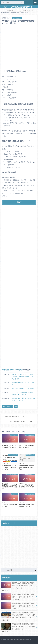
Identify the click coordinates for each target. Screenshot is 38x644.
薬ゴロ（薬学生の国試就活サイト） (19, 7)
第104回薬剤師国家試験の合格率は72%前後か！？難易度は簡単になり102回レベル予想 (18, 616)
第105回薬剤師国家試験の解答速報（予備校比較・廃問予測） (18, 606)
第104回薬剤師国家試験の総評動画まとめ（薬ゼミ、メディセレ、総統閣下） (18, 628)
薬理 (25, 11)
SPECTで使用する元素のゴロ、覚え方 (22, 421)
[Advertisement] (19, 47)
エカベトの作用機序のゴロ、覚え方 (23, 389)
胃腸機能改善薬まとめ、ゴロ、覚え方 (23, 384)
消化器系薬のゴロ (32, 11)
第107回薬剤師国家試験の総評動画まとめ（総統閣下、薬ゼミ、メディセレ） (18, 587)
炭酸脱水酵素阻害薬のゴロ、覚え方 (16, 416)
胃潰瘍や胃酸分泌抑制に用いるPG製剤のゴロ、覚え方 (23, 399)
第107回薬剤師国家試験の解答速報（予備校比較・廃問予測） (18, 597)
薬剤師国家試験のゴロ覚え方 (15, 11)
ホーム (4, 11)
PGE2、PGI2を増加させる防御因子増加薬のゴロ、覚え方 (23, 393)
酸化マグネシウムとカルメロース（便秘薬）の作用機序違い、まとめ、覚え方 (22, 377)
